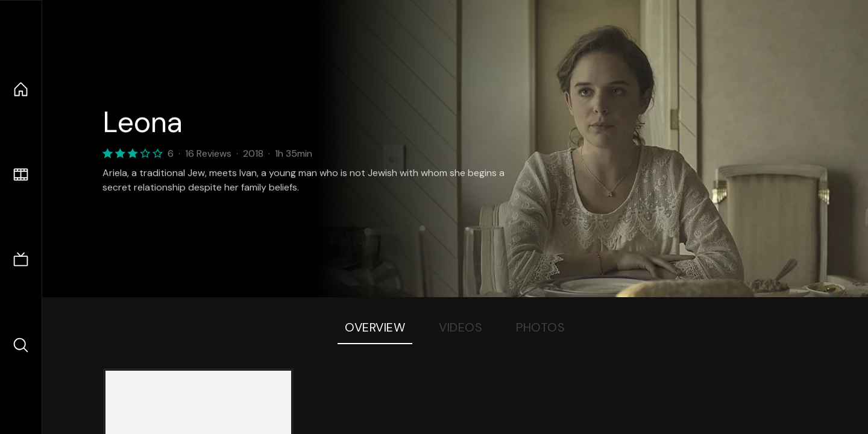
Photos (540, 327)
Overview (375, 327)
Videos (461, 327)
